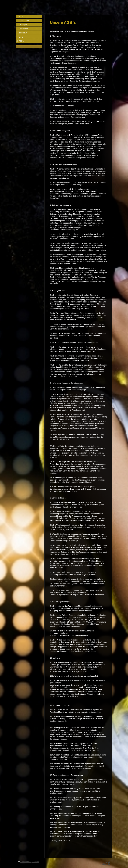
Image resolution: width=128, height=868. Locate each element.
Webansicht (105, 864)
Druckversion (25, 862)
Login (108, 862)
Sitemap (36, 862)
